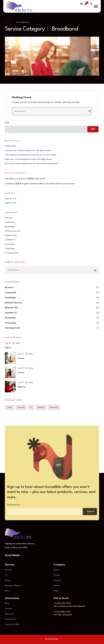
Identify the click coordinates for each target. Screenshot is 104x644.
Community (10, 222)
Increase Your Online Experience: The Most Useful (28, 150)
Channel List (10, 619)
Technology (10, 249)
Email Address (9, 506)
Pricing (57, 575)
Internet (8, 570)
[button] (96, 6)
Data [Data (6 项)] (10, 407)
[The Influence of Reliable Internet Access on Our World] (10, 372)
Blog (7, 603)
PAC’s (7, 591)
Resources (9, 614)
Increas (21, 359)
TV (6, 575)
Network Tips (11, 235)
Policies (57, 586)
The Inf (21, 373)
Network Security (13, 231)
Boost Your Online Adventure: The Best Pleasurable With (31, 164)
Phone (8, 580)
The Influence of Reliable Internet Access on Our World (30, 155)
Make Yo (22, 387)
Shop (56, 591)
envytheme (10, 184)
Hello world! (10, 146)
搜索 (7, 123)
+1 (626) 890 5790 (62, 603)
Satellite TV (10, 240)
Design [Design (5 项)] (21, 407)
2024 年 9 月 (11, 199)
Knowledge (10, 227)
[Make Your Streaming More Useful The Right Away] (10, 387)
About (56, 570)
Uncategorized (12, 253)
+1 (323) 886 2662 (62, 612)
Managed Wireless (13, 586)
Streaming (10, 244)
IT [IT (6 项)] (31, 407)
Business (9, 218)
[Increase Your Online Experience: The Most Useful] (10, 358)
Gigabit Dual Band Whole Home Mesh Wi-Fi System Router (48, 184)
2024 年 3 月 (11, 203)
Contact (57, 580)
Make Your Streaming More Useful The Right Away (28, 159)
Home (8, 22)
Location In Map (12, 625)
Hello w (8, 348)
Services (9, 609)
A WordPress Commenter (16, 179)
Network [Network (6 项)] (54, 407)
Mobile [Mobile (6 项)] (41, 407)
